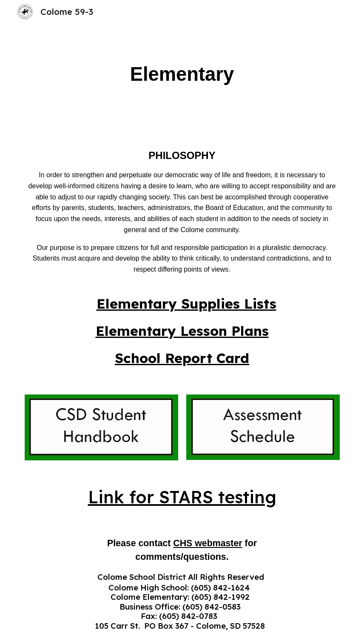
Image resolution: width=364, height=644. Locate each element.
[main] (182, 75)
